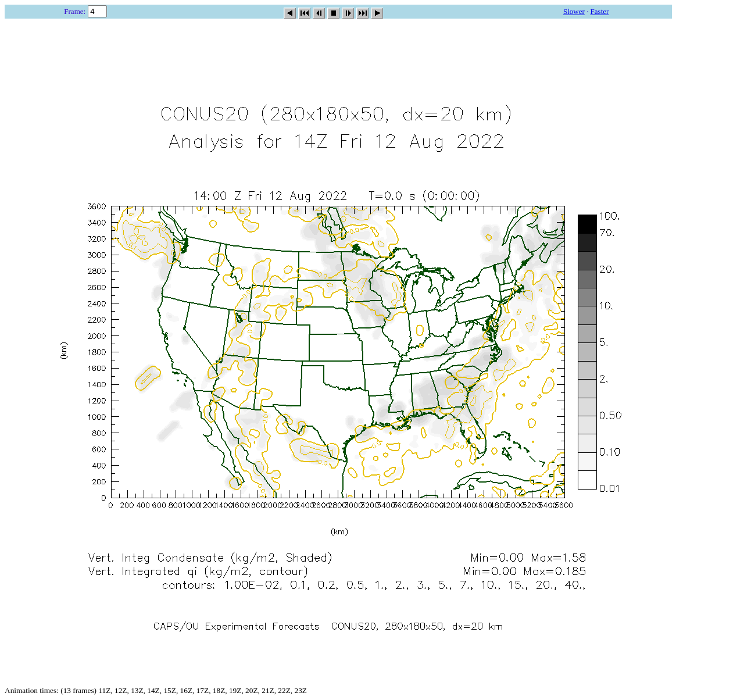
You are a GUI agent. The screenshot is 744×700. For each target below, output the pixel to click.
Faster (600, 11)
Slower (574, 11)
